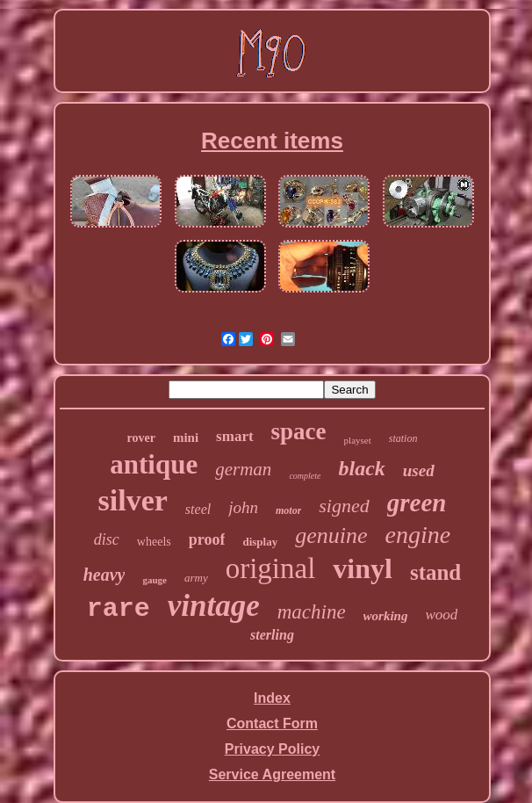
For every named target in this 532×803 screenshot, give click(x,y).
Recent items (272, 141)
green (417, 503)
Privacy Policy (273, 749)
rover (141, 438)
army (196, 578)
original (271, 568)
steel (198, 509)
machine (312, 612)
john (243, 507)
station (403, 438)
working (386, 616)
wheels (154, 542)
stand (435, 572)
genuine (331, 535)
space (299, 431)
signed (344, 506)
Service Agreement (272, 774)
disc (107, 539)
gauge (155, 580)
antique (154, 464)
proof (207, 539)
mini (186, 438)
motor (288, 510)
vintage (214, 606)
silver (133, 500)
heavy (104, 575)
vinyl (363, 568)
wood (441, 615)
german (243, 469)
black (361, 468)
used (419, 470)
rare (119, 609)
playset (358, 440)
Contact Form (272, 723)
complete (305, 476)
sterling (272, 635)
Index (272, 698)
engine (417, 535)
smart (234, 436)
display (260, 542)
